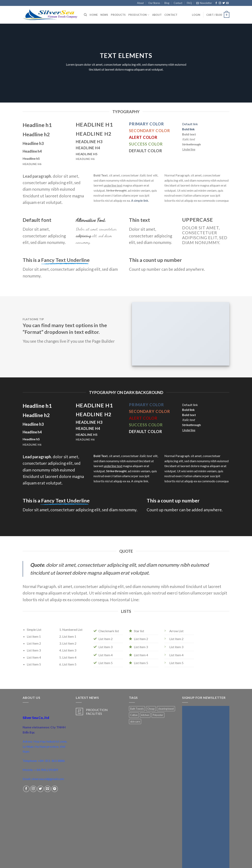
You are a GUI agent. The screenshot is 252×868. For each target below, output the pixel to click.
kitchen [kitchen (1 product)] (145, 715)
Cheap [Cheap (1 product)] (151, 709)
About (140, 3)
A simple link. (140, 200)
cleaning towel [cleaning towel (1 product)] (166, 709)
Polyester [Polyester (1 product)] (158, 715)
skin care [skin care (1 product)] (135, 721)
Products (118, 15)
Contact (178, 3)
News (104, 15)
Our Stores (154, 3)
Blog (167, 3)
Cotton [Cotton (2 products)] (134, 715)
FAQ (189, 3)
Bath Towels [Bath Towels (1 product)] (137, 709)
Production (139, 15)
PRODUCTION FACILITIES (97, 712)
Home (94, 15)
